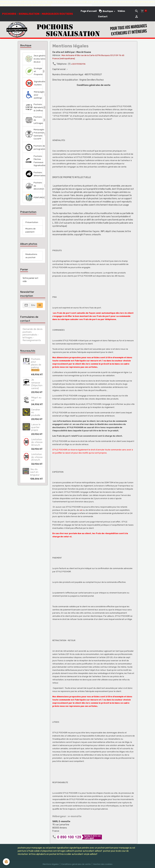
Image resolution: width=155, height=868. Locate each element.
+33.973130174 (79, 64)
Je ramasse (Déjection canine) (37, 390)
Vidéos (121, 11)
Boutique (106, 11)
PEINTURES (34, 203)
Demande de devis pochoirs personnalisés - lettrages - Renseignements (33, 341)
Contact (103, 17)
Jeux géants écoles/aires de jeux (34, 60)
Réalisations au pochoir (31, 262)
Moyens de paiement (31, 236)
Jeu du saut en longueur (35, 478)
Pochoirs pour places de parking (36, 369)
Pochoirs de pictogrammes (34, 152)
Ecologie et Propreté (34, 75)
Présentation (32, 228)
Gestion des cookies (103, 864)
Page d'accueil (89, 11)
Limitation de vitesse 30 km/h (37, 448)
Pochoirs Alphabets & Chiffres (34, 111)
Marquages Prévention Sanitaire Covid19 (34, 139)
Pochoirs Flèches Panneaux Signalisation (34, 166)
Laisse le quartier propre (36, 433)
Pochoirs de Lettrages (34, 124)
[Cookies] (6, 862)
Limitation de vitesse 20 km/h (37, 463)
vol (81, 510)
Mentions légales (50, 864)
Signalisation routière (34, 87)
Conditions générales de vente (76, 864)
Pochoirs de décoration (34, 191)
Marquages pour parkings (34, 99)
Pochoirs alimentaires (34, 179)
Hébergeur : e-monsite (67, 816)
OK (40, 311)
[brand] (38, 14)
